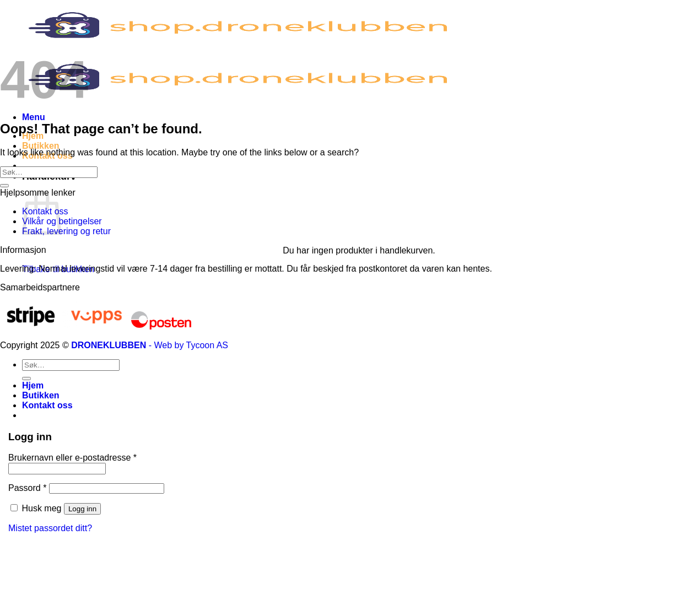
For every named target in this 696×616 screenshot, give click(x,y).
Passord (27, 488)
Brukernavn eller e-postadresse (72, 458)
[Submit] (4, 186)
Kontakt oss (47, 405)
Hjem (33, 385)
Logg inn (82, 509)
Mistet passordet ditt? (50, 528)
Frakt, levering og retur (66, 231)
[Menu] (34, 117)
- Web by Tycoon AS (188, 345)
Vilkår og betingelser (62, 221)
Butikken (41, 146)
